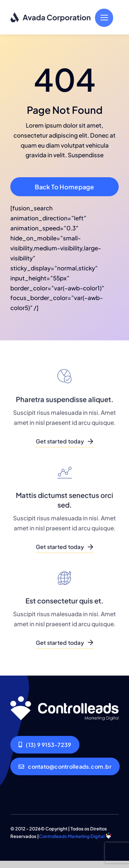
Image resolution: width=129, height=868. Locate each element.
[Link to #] (104, 18)
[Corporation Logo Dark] (51, 15)
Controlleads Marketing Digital (72, 836)
